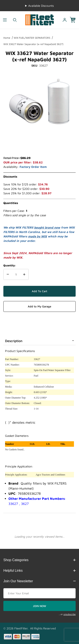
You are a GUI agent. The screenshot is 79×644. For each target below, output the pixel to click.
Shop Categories (39, 560)
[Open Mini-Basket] (74, 20)
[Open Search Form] (15, 20)
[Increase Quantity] (24, 274)
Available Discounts (41, 6)
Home (7, 38)
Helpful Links (39, 571)
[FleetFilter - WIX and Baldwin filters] (39, 20)
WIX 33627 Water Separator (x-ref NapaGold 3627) (33, 44)
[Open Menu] (5, 20)
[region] (39, 145)
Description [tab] (14, 341)
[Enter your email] (39, 593)
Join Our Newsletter (39, 581)
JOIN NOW (39, 606)
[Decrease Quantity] (8, 274)
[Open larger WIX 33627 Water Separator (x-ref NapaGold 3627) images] (39, 103)
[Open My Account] (64, 20)
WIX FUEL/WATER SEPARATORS (32, 38)
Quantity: (10, 265)
